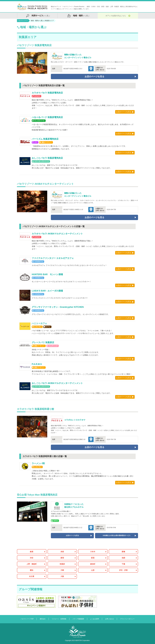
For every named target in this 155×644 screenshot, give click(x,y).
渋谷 (32, 558)
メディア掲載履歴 (78, 619)
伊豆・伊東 (123, 570)
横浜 (32, 570)
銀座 (32, 552)
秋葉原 (62, 564)
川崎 (62, 570)
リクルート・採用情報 (59, 619)
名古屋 (32, 576)
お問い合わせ (109, 619)
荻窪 (93, 558)
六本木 (93, 552)
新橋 (123, 552)
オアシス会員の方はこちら (118, 16)
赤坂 (62, 552)
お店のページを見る (124, 112)
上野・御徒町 (32, 564)
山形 (93, 570)
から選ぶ (37, 16)
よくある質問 (95, 619)
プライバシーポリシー (127, 619)
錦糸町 (93, 564)
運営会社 (43, 619)
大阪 (62, 576)
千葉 (123, 564)
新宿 (62, 558)
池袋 (123, 558)
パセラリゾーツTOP (27, 619)
